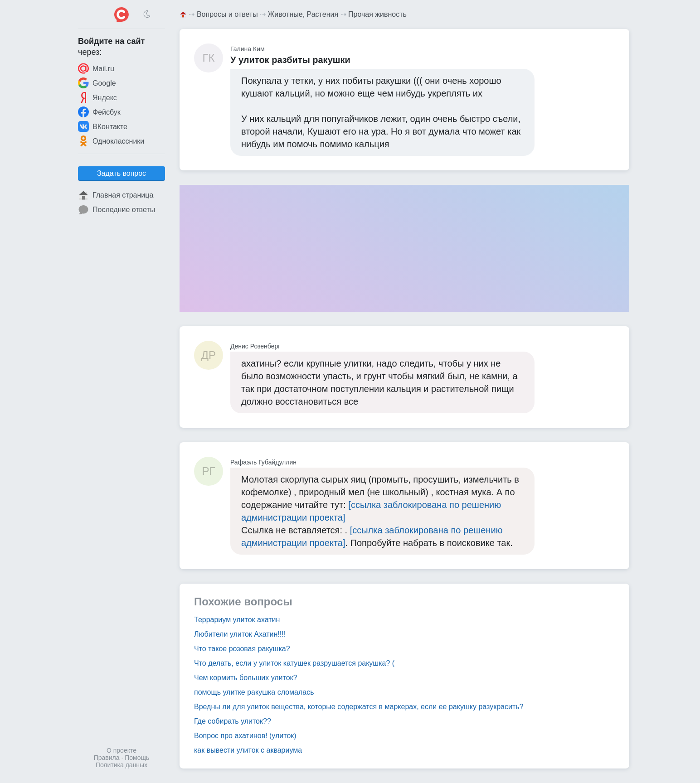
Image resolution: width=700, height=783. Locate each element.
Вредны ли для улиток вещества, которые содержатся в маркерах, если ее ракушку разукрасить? (359, 707)
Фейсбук (99, 112)
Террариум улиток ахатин (237, 620)
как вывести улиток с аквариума (248, 750)
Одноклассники (111, 141)
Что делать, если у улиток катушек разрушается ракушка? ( (294, 663)
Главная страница (116, 195)
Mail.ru (96, 68)
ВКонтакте (103, 126)
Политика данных (122, 765)
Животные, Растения (303, 14)
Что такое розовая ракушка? (242, 649)
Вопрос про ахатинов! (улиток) (245, 736)
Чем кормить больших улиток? (246, 678)
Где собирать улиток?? (233, 721)
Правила (107, 758)
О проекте (122, 750)
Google (97, 83)
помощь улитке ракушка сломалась (254, 692)
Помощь (137, 758)
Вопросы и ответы (227, 14)
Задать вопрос (122, 173)
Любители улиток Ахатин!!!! (240, 634)
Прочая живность (377, 14)
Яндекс (97, 97)
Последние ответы (117, 210)
